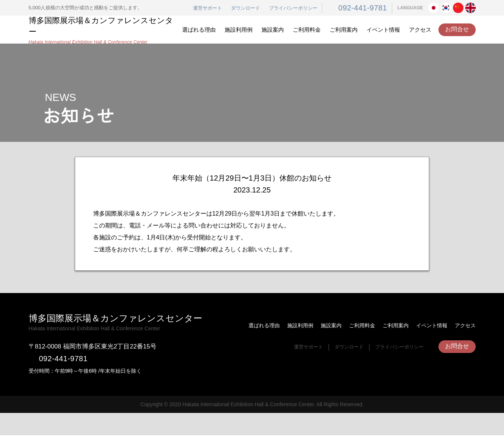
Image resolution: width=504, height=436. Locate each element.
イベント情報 (383, 30)
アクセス (420, 30)
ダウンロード (253, 8)
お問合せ (457, 29)
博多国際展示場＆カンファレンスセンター (103, 30)
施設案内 (273, 30)
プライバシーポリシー (300, 8)
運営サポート (215, 8)
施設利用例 (239, 30)
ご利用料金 (307, 30)
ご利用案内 (344, 30)
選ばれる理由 (199, 30)
